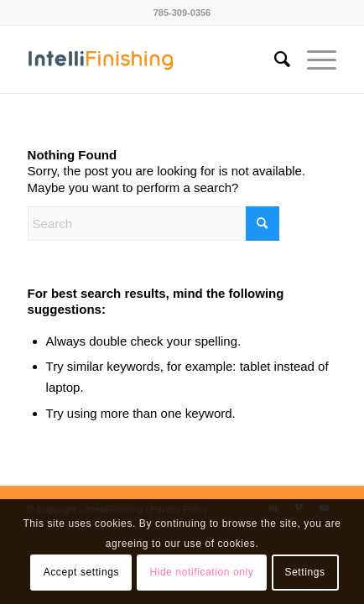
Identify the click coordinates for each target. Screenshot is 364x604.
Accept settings (81, 572)
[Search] (274, 60)
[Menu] (313, 60)
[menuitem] (274, 60)
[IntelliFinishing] (151, 60)
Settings (304, 572)
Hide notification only (201, 572)
